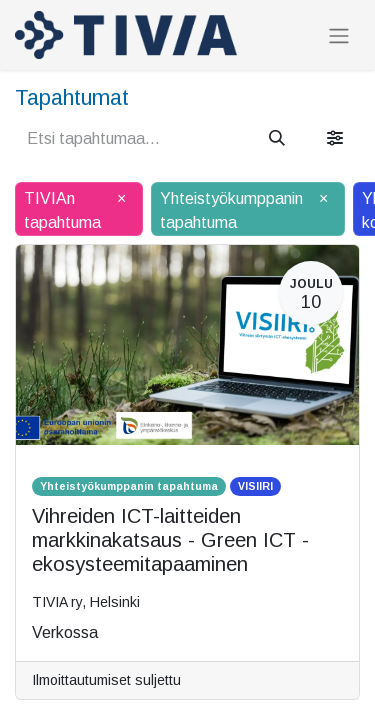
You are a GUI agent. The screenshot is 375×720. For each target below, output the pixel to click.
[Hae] (277, 139)
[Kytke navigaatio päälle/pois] (339, 35)
